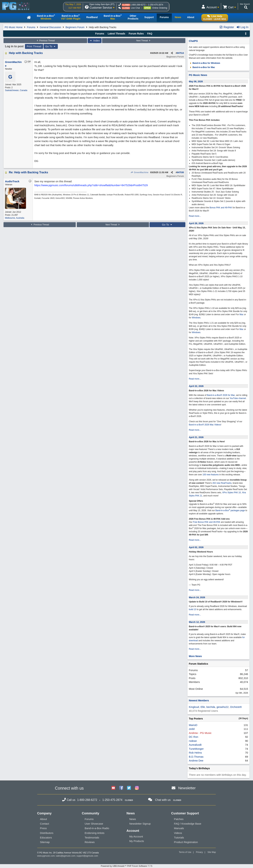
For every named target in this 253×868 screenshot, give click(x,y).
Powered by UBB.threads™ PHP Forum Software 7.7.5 (126, 866)
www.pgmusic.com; (46, 856)
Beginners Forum (75, 27)
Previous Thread (45, 41)
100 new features (211, 475)
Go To (51, 46)
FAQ (150, 34)
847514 (180, 53)
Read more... (195, 216)
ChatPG (193, 41)
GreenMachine (140, 172)
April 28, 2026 (196, 223)
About (43, 819)
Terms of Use (185, 852)
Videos (178, 833)
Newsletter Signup (140, 824)
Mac (241, 314)
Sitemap (45, 842)
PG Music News (198, 75)
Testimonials (92, 838)
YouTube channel (238, 398)
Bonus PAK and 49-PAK (221, 208)
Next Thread (144, 41)
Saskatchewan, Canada (16, 90)
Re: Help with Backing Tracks (28, 172)
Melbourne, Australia (14, 218)
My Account (136, 836)
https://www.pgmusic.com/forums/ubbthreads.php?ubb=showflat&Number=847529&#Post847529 (91, 185)
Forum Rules (136, 34)
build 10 (193, 609)
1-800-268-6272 (138, 5)
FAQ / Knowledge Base (188, 824)
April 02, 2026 (196, 547)
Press (43, 828)
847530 (180, 172)
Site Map (212, 852)
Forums (31, 27)
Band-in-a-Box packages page (230, 510)
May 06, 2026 (196, 81)
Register (227, 27)
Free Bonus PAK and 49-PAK (207, 522)
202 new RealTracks (222, 483)
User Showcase (94, 824)
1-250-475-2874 (156, 5)
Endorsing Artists (95, 833)
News (133, 819)
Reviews (90, 842)
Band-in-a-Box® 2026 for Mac (221, 395)
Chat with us (163, 800)
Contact (45, 824)
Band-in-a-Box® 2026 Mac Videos (205, 425)
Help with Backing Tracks (26, 53)
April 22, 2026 (196, 386)
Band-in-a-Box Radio (97, 828)
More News (195, 656)
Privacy (199, 852)
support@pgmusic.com (87, 856)
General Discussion (50, 27)
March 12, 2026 (197, 622)
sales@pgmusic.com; (66, 856)
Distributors (47, 833)
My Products (137, 841)
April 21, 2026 (196, 437)
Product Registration (186, 842)
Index (95, 41)
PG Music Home (14, 27)
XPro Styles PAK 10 (232, 493)
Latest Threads (116, 34)
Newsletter (187, 788)
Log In (242, 27)
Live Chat (136, 8)
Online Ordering (160, 8)
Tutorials (179, 838)
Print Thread (34, 46)
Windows (196, 318)
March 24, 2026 (197, 597)
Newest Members (199, 700)
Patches (179, 819)
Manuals (179, 828)
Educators (46, 838)
